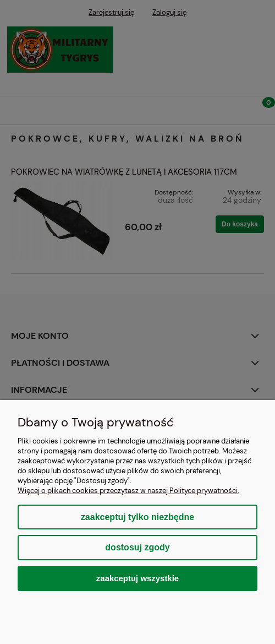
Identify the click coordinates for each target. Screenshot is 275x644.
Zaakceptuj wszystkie (137, 578)
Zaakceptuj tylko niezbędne (137, 517)
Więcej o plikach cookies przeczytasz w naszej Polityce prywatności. (128, 491)
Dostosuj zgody (137, 547)
